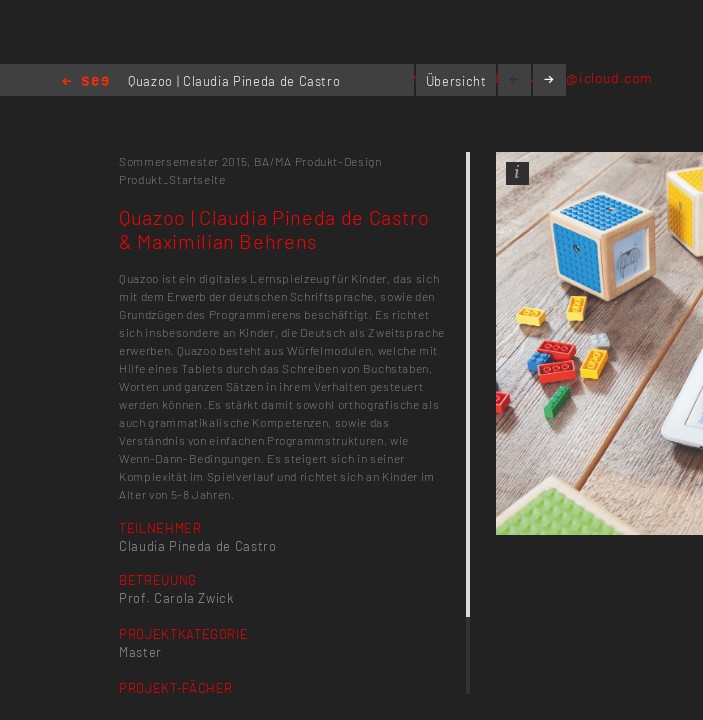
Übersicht (456, 81)
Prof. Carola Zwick (176, 598)
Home (85, 82)
